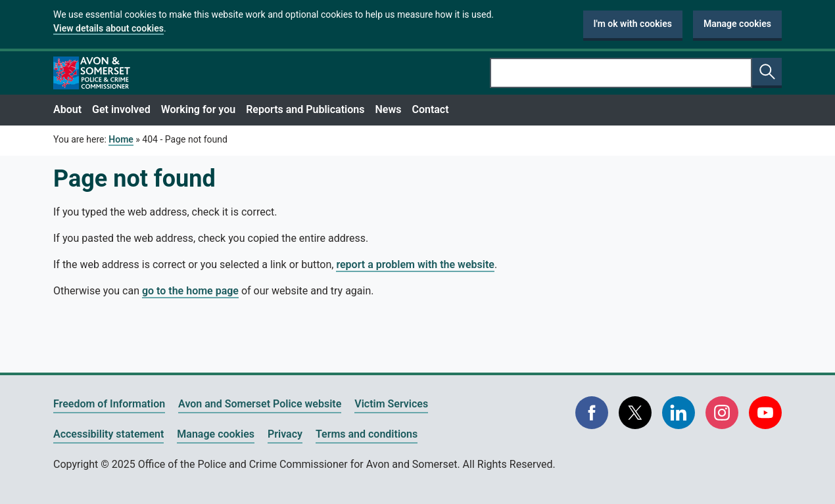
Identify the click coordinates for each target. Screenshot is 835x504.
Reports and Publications (305, 109)
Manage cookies (737, 24)
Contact (430, 109)
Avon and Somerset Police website (260, 404)
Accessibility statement (108, 434)
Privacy (285, 434)
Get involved (121, 109)
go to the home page (190, 291)
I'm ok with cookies (633, 24)
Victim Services (391, 404)
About (67, 109)
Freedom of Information (109, 404)
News (388, 109)
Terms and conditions (367, 434)
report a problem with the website (415, 264)
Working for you (199, 109)
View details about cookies (108, 28)
